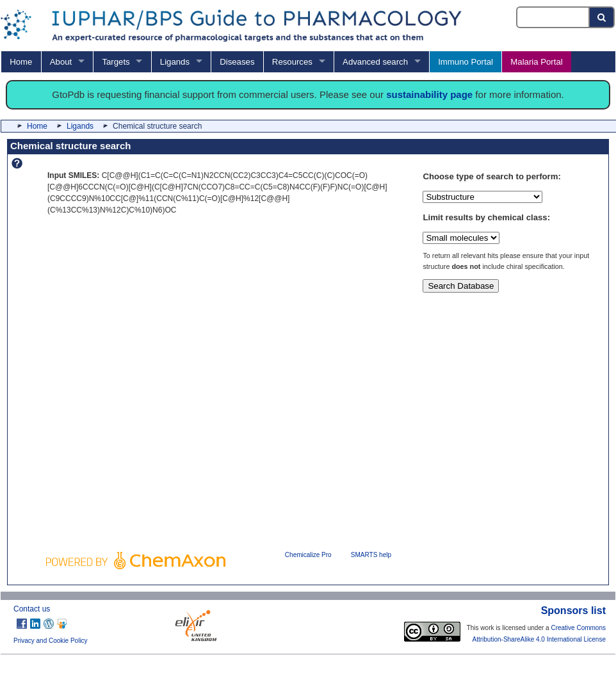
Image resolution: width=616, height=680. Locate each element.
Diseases (237, 62)
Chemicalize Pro (308, 555)
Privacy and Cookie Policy (51, 641)
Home (21, 62)
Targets (116, 62)
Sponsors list (573, 611)
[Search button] (602, 17)
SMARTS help (371, 555)
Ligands (175, 62)
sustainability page (429, 94)
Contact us (32, 609)
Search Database (461, 286)
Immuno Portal (466, 62)
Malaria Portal (536, 62)
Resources (292, 62)
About (61, 62)
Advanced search (375, 62)
